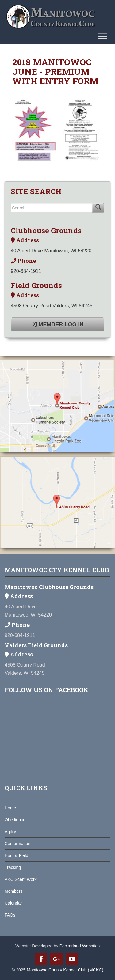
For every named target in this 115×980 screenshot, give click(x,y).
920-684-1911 (26, 271)
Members (13, 891)
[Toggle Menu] (102, 36)
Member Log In (58, 324)
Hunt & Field (16, 855)
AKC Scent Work (21, 879)
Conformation (17, 844)
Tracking (13, 867)
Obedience (15, 820)
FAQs (10, 915)
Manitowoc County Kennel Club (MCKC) (65, 970)
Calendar (13, 903)
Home (10, 808)
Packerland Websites (80, 946)
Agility (10, 832)
